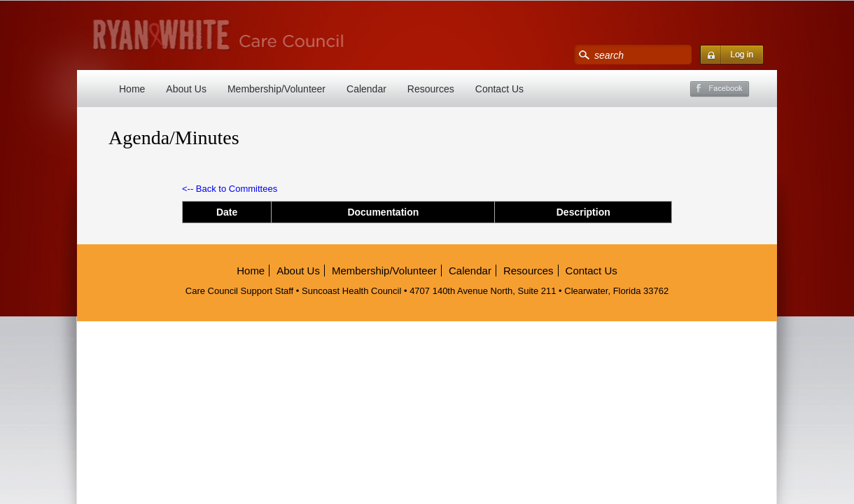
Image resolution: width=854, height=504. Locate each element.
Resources (431, 89)
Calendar (366, 89)
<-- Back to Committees (230, 189)
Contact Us (499, 89)
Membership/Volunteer (276, 89)
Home (132, 89)
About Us (186, 89)
